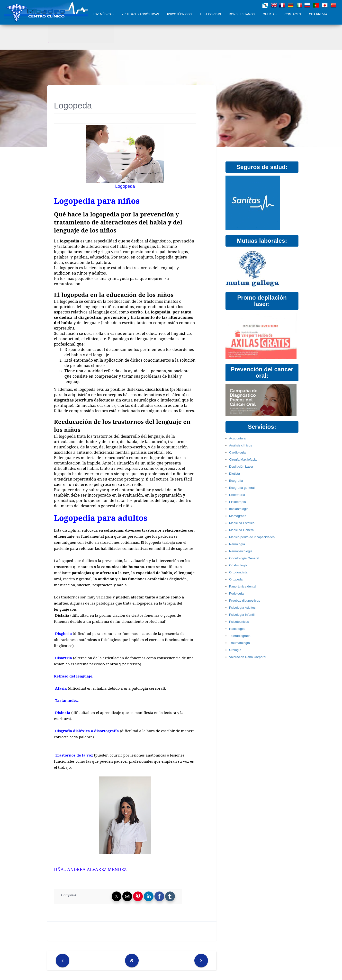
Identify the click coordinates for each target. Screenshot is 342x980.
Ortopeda (236, 579)
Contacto (293, 14)
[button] (117, 896)
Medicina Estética (242, 523)
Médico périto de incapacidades (252, 537)
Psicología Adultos (242, 608)
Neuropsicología (241, 551)
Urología (235, 650)
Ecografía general (242, 488)
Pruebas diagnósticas (140, 14)
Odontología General (244, 558)
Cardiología (237, 452)
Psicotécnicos (179, 14)
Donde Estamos (242, 14)
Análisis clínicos (241, 445)
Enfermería (237, 495)
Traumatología (239, 643)
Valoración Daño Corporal (248, 657)
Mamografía (238, 516)
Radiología (237, 629)
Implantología (239, 509)
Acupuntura (237, 438)
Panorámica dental (243, 586)
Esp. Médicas (103, 14)
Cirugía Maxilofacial (243, 459)
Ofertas (270, 14)
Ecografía (236, 481)
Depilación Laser (241, 467)
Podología (236, 593)
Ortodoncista (238, 572)
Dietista (234, 474)
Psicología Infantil (242, 615)
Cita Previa (318, 14)
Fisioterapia (238, 502)
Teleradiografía (240, 636)
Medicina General (242, 530)
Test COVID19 (210, 14)
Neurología (237, 544)
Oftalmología (238, 565)
